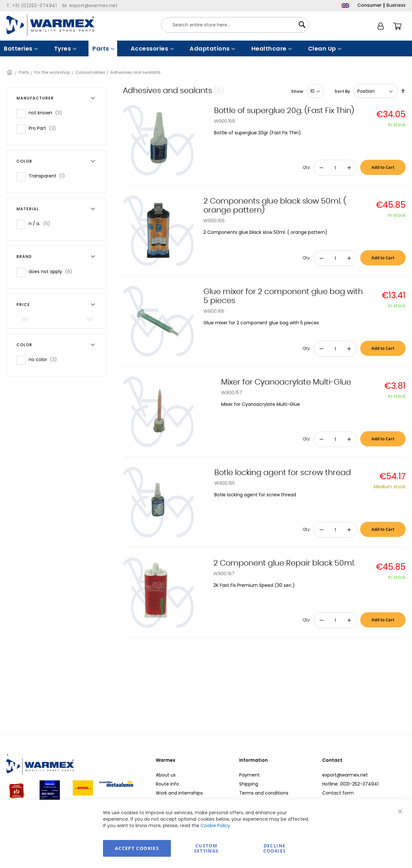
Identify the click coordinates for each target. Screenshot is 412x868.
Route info (167, 784)
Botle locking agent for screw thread (283, 473)
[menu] (206, 48)
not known (47, 113)
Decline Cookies (275, 848)
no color (45, 359)
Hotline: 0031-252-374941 (350, 784)
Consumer (370, 5)
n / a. (41, 223)
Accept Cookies (137, 848)
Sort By (342, 91)
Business (396, 5)
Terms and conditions (264, 793)
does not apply (52, 271)
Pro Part (44, 128)
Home (10, 72)
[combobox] (235, 25)
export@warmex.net (345, 775)
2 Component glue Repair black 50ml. (284, 563)
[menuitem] (20, 48)
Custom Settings (206, 848)
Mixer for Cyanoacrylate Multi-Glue (286, 382)
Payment (249, 775)
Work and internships (179, 793)
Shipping (249, 784)
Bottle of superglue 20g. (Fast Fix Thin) (284, 111)
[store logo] (50, 25)
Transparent (49, 176)
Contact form (338, 793)
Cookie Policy (215, 825)
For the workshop (52, 72)
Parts (24, 72)
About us (166, 775)
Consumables (90, 72)
